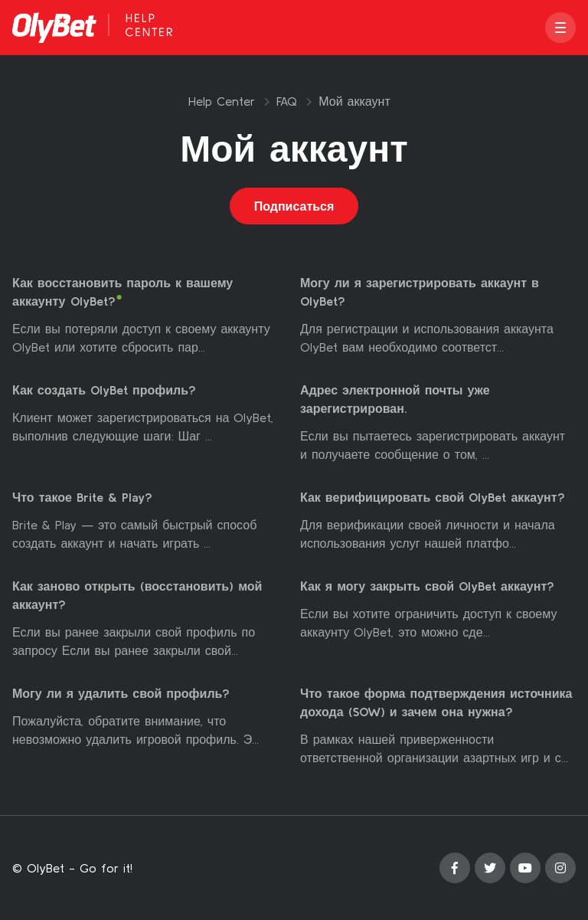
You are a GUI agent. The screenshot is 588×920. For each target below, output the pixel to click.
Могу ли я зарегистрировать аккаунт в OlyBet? (420, 292)
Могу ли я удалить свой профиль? (121, 693)
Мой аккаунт (354, 101)
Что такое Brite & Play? (82, 497)
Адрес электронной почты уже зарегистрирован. (395, 399)
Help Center (222, 101)
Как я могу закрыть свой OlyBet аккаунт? (427, 586)
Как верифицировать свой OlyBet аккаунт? (433, 497)
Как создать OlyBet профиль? (104, 390)
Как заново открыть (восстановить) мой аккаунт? (137, 595)
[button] (560, 28)
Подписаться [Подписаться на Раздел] (294, 206)
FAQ (287, 101)
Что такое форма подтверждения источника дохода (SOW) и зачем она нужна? (436, 702)
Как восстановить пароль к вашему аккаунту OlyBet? (122, 292)
